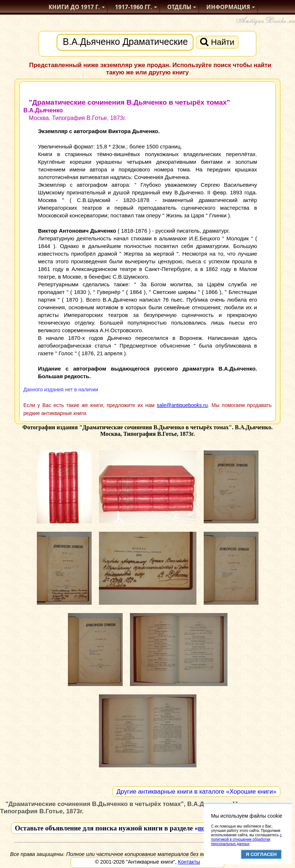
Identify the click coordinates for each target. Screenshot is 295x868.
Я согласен (261, 854)
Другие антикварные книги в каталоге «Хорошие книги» (196, 792)
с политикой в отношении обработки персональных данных (246, 839)
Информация (228, 7)
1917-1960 (134, 7)
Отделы (179, 7)
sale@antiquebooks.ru (183, 405)
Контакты (189, 862)
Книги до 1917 (74, 7)
